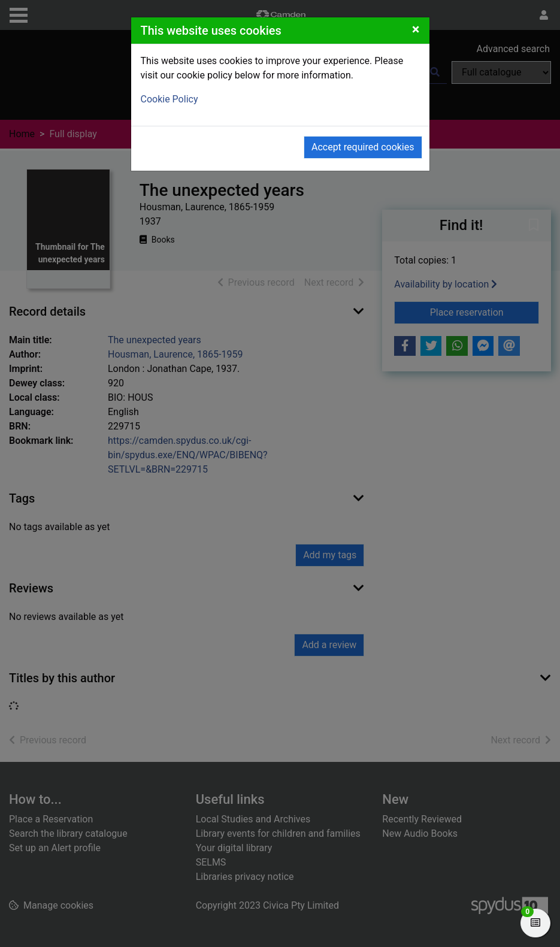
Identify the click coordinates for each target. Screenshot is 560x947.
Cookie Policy (169, 99)
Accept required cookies (363, 147)
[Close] (416, 29)
